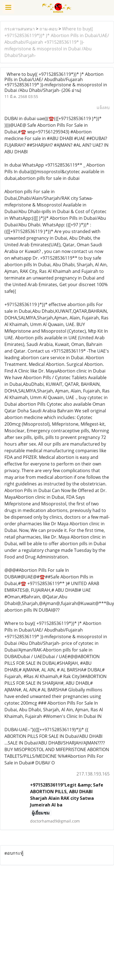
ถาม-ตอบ (48, 29)
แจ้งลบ (103, 107)
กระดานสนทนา (20, 29)
